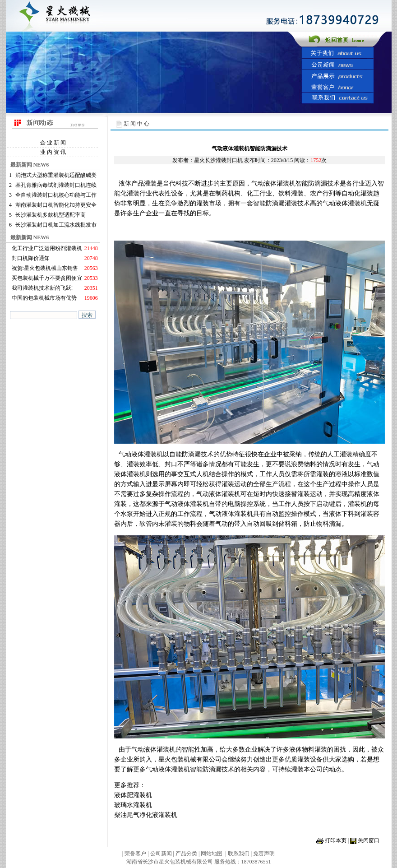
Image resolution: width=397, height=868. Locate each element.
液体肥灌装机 (133, 795)
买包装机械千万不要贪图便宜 (47, 278)
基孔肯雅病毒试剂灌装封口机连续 (56, 185)
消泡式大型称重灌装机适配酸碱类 (56, 175)
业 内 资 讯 (53, 152)
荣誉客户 (135, 854)
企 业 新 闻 (53, 143)
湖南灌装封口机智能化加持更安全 (56, 205)
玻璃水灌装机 (133, 805)
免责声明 (264, 854)
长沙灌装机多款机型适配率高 (51, 215)
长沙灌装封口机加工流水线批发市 (56, 225)
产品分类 (187, 854)
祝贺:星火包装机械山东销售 (45, 268)
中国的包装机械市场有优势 (44, 298)
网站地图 (212, 854)
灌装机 (286, 183)
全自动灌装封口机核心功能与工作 (56, 195)
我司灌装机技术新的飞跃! (42, 288)
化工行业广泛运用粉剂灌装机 (47, 248)
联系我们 (239, 854)
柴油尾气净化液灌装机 (146, 815)
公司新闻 (161, 854)
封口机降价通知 (31, 258)
